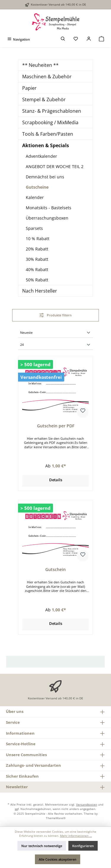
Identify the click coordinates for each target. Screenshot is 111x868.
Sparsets (34, 228)
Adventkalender (41, 156)
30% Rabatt (37, 259)
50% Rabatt (37, 280)
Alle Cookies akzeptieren (58, 859)
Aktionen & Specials (46, 145)
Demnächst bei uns (45, 177)
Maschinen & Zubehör (47, 77)
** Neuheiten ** (40, 65)
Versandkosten (87, 804)
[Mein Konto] (89, 39)
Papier (29, 88)
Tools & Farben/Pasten (48, 134)
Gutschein (55, 570)
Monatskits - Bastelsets (49, 208)
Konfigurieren (83, 846)
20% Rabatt (37, 249)
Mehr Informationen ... (76, 836)
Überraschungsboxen (47, 218)
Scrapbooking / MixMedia (50, 122)
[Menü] (18, 39)
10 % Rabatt (38, 239)
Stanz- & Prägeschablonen (52, 111)
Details (56, 480)
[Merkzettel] (76, 39)
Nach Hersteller (40, 291)
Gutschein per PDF (56, 426)
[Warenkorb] (102, 39)
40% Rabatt (37, 269)
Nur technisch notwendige (42, 846)
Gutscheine (37, 187)
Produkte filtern (55, 315)
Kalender (35, 197)
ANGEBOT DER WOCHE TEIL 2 (55, 166)
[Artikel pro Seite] (55, 345)
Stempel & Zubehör (44, 99)
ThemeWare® (56, 818)
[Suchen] (63, 39)
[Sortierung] (55, 333)
